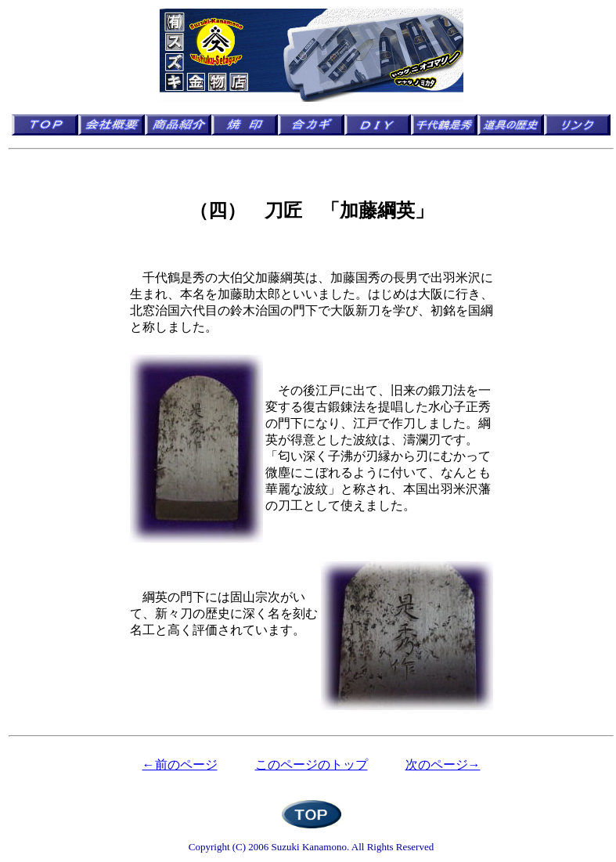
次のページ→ (443, 765)
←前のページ (180, 765)
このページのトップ (312, 765)
